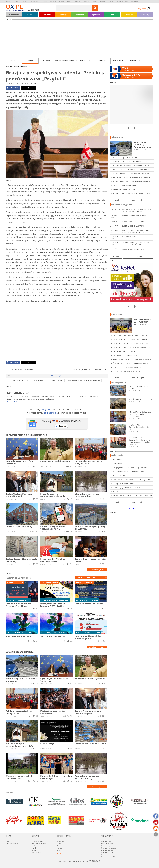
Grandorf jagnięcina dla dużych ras (127, 488)
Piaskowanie (118, 464)
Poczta (59, 854)
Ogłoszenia (96, 15)
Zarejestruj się (51, 413)
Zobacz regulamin (14, 401)
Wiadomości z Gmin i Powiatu (66, 61)
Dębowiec (44, 2)
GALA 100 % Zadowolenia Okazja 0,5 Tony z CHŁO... (133, 480)
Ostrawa (94, 2)
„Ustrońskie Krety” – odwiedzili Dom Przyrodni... (132, 339)
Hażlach (62, 2)
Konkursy (145, 15)
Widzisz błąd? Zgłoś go (57, 376)
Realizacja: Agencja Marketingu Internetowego (80, 861)
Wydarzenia (27, 67)
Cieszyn (23, 2)
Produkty (34, 846)
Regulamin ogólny (107, 841)
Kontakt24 (47, 15)
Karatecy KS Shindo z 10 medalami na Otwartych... (133, 177)
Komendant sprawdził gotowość (125, 158)
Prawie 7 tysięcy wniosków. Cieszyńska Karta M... (132, 193)
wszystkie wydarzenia (97, 647)
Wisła (126, 2)
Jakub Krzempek (56, 380)
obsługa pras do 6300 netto (124, 484)
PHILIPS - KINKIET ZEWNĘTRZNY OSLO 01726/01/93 (133, 495)
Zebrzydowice (135, 2)
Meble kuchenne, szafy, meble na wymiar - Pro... (132, 472)
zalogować (46, 409)
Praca (112, 15)
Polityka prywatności (108, 844)
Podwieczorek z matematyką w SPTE (127, 371)
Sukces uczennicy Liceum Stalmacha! (127, 367)
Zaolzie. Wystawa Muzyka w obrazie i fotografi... (132, 169)
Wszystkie (14, 61)
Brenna (8, 2)
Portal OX (132, 508)
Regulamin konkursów (108, 855)
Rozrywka (129, 15)
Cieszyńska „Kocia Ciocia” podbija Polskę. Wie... (131, 343)
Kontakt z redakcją (12, 844)
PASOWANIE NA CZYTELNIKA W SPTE (127, 351)
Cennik (34, 848)
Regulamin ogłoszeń (107, 846)
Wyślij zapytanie (37, 852)
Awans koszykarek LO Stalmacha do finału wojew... (133, 359)
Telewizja (63, 15)
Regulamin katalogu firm (109, 850)
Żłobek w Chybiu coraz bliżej (124, 189)
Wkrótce (30, 15)
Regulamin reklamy (107, 852)
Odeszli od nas (119, 61)
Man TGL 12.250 (119, 492)
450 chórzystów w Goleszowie (124, 185)
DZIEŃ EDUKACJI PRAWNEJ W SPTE (126, 355)
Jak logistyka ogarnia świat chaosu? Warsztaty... (131, 335)
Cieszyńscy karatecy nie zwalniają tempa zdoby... (132, 347)
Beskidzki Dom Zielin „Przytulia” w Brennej (26, 380)
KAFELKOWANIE (119, 476)
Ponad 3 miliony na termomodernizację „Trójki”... (132, 173)
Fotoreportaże (86, 61)
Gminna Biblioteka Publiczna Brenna (83, 380)
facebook (12, 88)
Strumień (111, 2)
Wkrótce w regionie (19, 578)
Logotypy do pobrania (39, 841)
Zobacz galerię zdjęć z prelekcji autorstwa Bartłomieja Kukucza (34, 301)
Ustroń (119, 2)
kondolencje (135, 61)
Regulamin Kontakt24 (108, 857)
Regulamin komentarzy (108, 848)
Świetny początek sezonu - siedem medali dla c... (132, 363)
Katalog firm (80, 15)
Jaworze (86, 2)
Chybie (16, 2)
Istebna (69, 2)
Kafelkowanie (118, 460)
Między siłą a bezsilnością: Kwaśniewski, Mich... (132, 165)
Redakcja (9, 841)
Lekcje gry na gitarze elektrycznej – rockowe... (131, 468)
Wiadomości (14, 15)
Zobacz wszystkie (97, 570)
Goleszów (53, 2)
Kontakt (34, 850)
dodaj (86, 577)
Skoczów (103, 2)
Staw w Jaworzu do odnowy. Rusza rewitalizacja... (132, 181)
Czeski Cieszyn (33, 2)
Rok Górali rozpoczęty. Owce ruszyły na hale (130, 161)
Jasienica (78, 2)
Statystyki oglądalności (39, 844)
